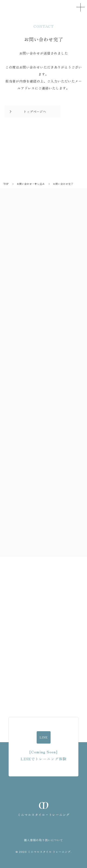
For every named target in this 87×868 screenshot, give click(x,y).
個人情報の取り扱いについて (43, 840)
